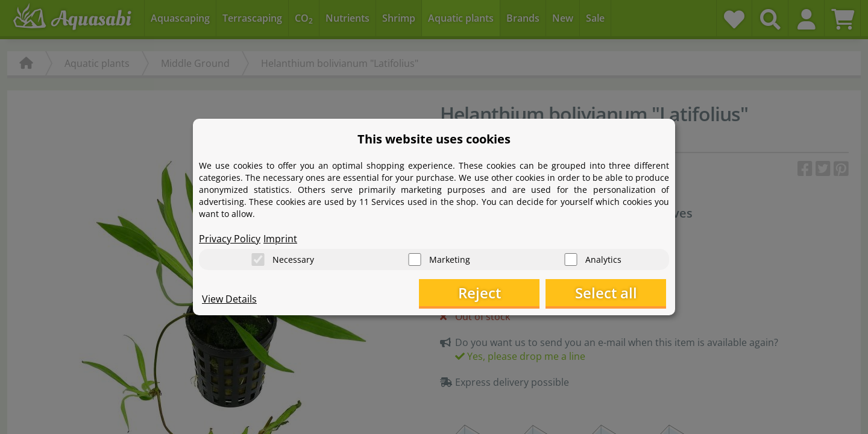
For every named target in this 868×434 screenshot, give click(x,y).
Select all (606, 293)
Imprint (280, 239)
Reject (480, 293)
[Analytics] (571, 259)
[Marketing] (415, 259)
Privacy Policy (230, 239)
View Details (229, 299)
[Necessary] (258, 259)
